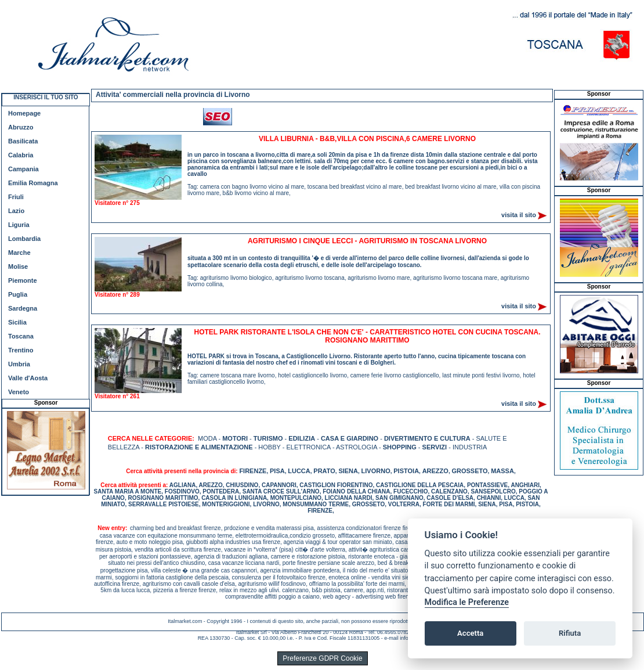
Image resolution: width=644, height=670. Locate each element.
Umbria (19, 364)
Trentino (21, 350)
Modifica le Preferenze (467, 602)
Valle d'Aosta (28, 378)
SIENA (348, 471)
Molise (18, 266)
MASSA (502, 471)
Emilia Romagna (33, 183)
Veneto (19, 392)
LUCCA (299, 471)
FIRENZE (253, 471)
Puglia (18, 294)
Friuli (16, 197)
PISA (277, 471)
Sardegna (23, 308)
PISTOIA (406, 471)
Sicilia (17, 322)
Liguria (19, 225)
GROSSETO (469, 471)
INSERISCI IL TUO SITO (46, 97)
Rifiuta (570, 633)
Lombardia (24, 239)
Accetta (470, 633)
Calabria (21, 155)
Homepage (24, 113)
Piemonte (23, 280)
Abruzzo (21, 127)
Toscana (21, 336)
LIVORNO (376, 471)
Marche (19, 253)
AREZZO (435, 471)
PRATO (324, 471)
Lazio (16, 211)
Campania (23, 169)
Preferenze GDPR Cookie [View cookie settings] (322, 658)
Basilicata (23, 141)
